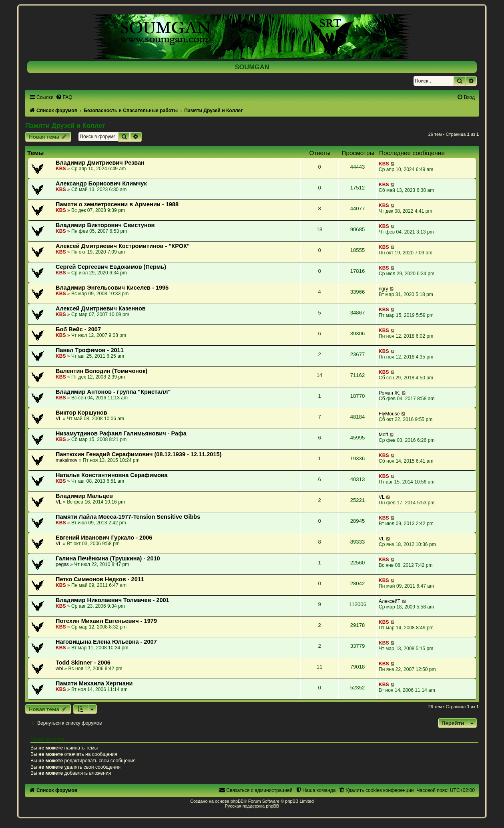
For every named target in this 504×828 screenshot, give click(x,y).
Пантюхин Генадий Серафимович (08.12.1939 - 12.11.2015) (139, 454)
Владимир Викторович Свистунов (105, 225)
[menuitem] (64, 97)
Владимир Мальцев (84, 496)
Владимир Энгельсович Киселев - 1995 (112, 288)
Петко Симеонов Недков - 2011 (100, 579)
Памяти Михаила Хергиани (94, 683)
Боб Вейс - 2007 (78, 329)
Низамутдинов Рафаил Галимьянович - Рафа (121, 433)
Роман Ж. (390, 393)
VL (59, 419)
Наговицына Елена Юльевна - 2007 (106, 642)
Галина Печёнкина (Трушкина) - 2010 (108, 558)
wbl (59, 669)
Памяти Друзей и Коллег (65, 125)
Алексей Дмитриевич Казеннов (101, 308)
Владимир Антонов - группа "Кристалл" (113, 392)
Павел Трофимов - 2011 (90, 350)
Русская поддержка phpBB (252, 806)
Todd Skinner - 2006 (83, 663)
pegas (62, 564)
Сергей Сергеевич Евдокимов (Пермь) (111, 267)
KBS (61, 169)
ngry (384, 289)
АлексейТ (390, 601)
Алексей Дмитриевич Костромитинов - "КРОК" (123, 246)
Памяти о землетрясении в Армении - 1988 (117, 204)
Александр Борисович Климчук (101, 183)
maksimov (66, 460)
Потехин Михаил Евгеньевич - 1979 (106, 621)
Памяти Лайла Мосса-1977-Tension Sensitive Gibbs (128, 517)
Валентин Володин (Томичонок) (101, 371)
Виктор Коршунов (81, 413)
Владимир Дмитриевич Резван (100, 163)
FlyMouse (389, 414)
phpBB (237, 801)
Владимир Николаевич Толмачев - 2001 (112, 600)
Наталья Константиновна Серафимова (112, 475)
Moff (383, 435)
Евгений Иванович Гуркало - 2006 (104, 538)
